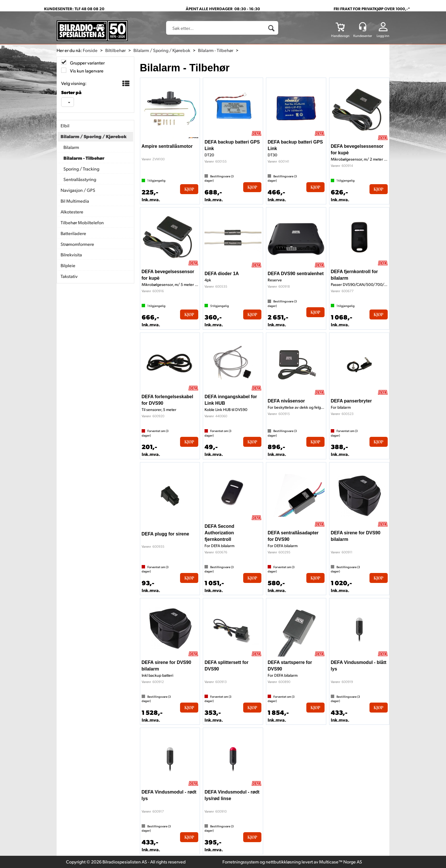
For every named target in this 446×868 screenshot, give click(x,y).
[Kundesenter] (363, 27)
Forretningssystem (241, 862)
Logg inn (383, 36)
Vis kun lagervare (86, 71)
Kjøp (189, 189)
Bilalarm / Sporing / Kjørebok (162, 50)
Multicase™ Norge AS (341, 862)
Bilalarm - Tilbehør (216, 50)
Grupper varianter (87, 63)
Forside (90, 50)
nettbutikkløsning (283, 862)
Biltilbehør (115, 50)
